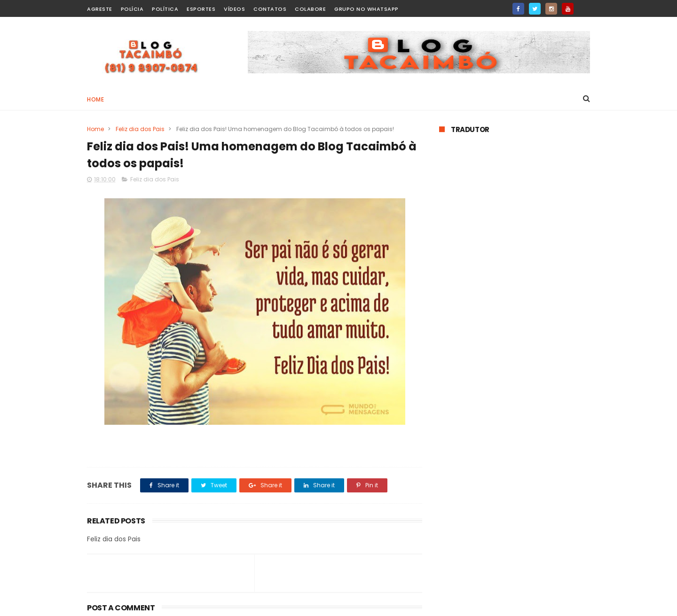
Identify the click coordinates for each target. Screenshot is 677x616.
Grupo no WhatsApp (366, 9)
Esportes (201, 9)
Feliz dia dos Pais (140, 129)
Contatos (270, 9)
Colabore (310, 9)
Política (165, 9)
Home (95, 99)
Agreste (100, 9)
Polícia (132, 9)
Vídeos (234, 9)
